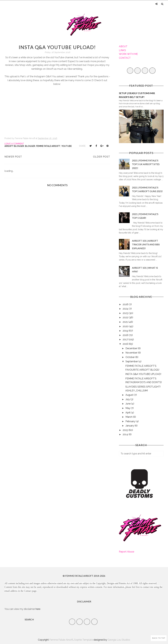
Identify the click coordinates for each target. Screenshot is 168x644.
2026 (126, 304)
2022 (126, 317)
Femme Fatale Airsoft (48, 146)
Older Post (102, 157)
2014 (126, 434)
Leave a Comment (14, 144)
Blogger (30, 146)
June (128, 404)
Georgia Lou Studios (119, 640)
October (130, 357)
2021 (126, 322)
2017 (126, 339)
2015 (126, 430)
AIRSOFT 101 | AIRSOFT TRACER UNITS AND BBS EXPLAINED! (146, 244)
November (132, 353)
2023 (126, 313)
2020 (126, 326)
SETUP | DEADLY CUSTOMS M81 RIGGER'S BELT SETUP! (137, 95)
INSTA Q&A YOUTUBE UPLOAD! (143, 374)
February (131, 421)
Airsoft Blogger (14, 146)
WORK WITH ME (128, 54)
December (132, 348)
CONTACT (125, 58)
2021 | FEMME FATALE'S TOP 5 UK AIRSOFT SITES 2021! (146, 164)
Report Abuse (127, 552)
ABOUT (123, 46)
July (128, 399)
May (128, 408)
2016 (126, 344)
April (128, 413)
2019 (126, 331)
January (130, 426)
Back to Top (159, 638)
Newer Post (13, 157)
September (132, 361)
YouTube (67, 146)
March (129, 417)
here (38, 609)
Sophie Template (84, 640)
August (130, 395)
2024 (126, 309)
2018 (126, 335)
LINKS (122, 50)
